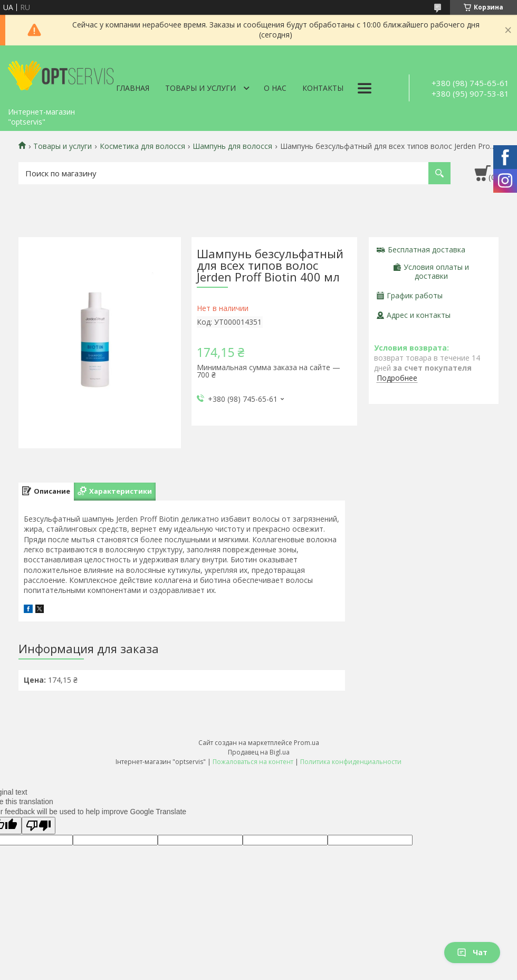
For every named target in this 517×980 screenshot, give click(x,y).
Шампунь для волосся (232, 146)
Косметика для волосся (142, 146)
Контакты (323, 88)
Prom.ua (307, 743)
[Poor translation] (39, 826)
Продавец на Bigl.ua (259, 752)
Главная (133, 88)
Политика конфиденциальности (351, 762)
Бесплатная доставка (427, 249)
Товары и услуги (200, 88)
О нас (275, 88)
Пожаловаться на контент (253, 762)
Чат (472, 952)
